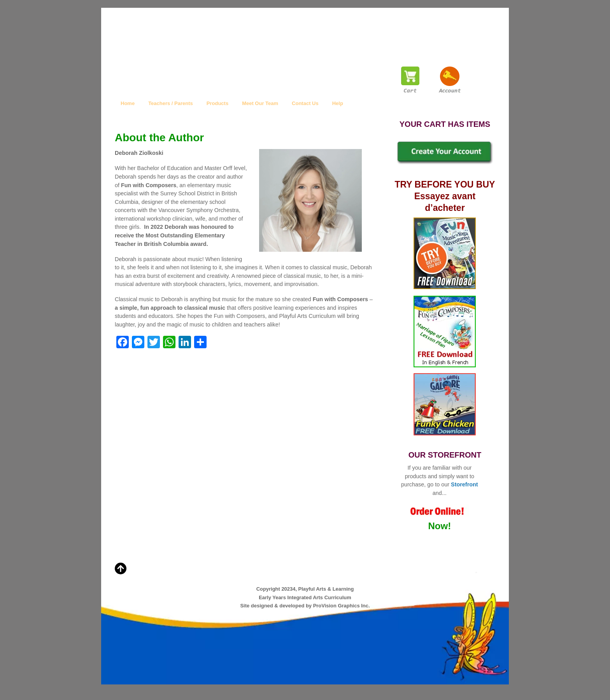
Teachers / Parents (171, 103)
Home (128, 103)
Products (217, 103)
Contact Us (305, 103)
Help (338, 103)
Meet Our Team (260, 103)
